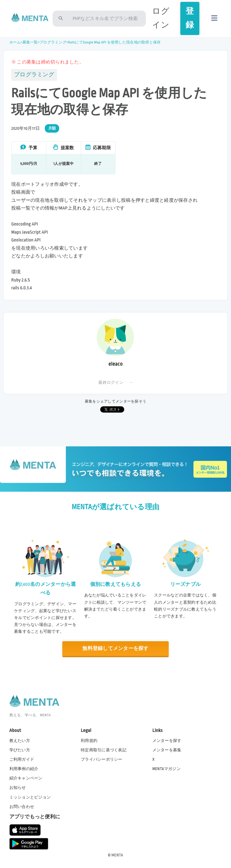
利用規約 (89, 741)
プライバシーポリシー (102, 759)
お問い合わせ (22, 807)
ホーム (15, 42)
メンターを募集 (167, 750)
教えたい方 (20, 741)
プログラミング (53, 42)
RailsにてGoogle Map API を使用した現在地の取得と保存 (114, 42)
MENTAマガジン (167, 769)
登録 (190, 18)
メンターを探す (167, 741)
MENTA (117, 855)
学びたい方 (20, 750)
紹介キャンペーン (26, 778)
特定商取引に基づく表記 (104, 750)
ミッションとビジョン (30, 797)
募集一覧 (30, 42)
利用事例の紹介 (24, 769)
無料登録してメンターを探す (115, 649)
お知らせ (18, 788)
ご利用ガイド (22, 759)
